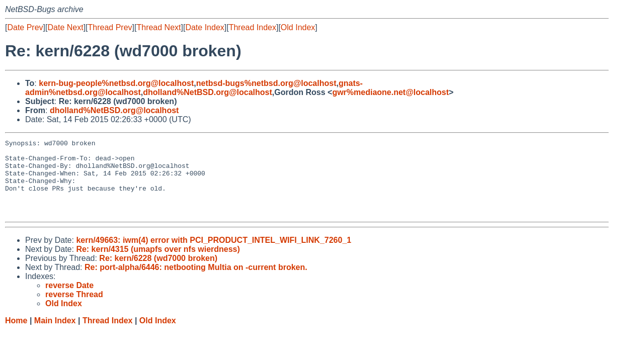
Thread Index (253, 27)
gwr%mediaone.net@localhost (390, 92)
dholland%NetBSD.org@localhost (208, 92)
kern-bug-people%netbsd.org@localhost (116, 83)
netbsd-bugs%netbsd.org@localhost (266, 83)
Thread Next (158, 27)
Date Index (205, 27)
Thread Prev (110, 27)
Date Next (65, 27)
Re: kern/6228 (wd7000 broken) (158, 273)
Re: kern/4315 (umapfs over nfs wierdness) (158, 264)
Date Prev (25, 27)
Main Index (55, 336)
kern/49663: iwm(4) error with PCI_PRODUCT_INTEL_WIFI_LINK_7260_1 (214, 255)
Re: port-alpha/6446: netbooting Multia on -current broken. (196, 282)
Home (16, 336)
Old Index (298, 27)
